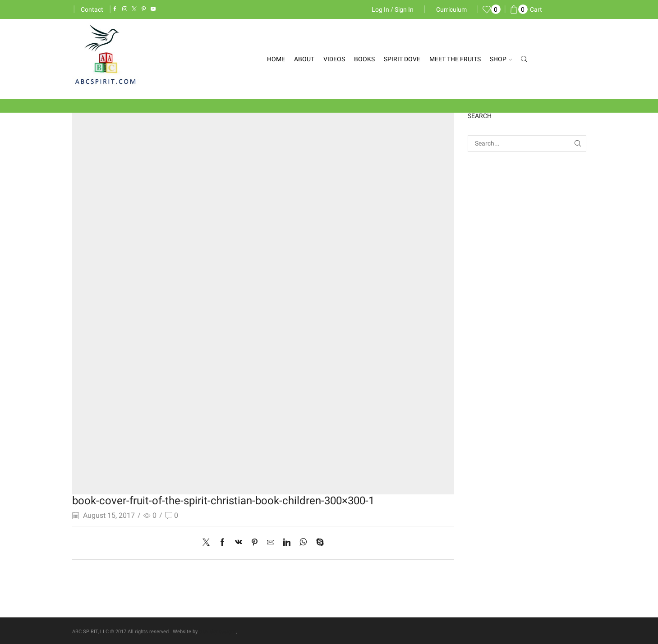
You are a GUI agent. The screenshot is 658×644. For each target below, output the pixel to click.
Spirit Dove (402, 59)
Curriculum (451, 9)
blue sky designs (218, 632)
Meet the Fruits (455, 59)
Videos (334, 59)
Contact (92, 9)
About (304, 59)
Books (364, 59)
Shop (501, 59)
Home (276, 59)
